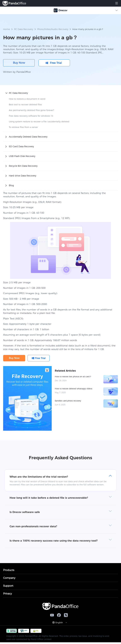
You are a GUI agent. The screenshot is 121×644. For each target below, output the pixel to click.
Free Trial (56, 63)
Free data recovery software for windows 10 (31, 116)
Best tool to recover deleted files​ (25, 104)
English (59, 622)
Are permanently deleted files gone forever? (32, 110)
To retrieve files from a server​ (23, 127)
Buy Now (19, 63)
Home (7, 29)
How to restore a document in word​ (27, 99)
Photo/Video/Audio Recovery (53, 29)
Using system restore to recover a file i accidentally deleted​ (39, 121)
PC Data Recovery (24, 29)
